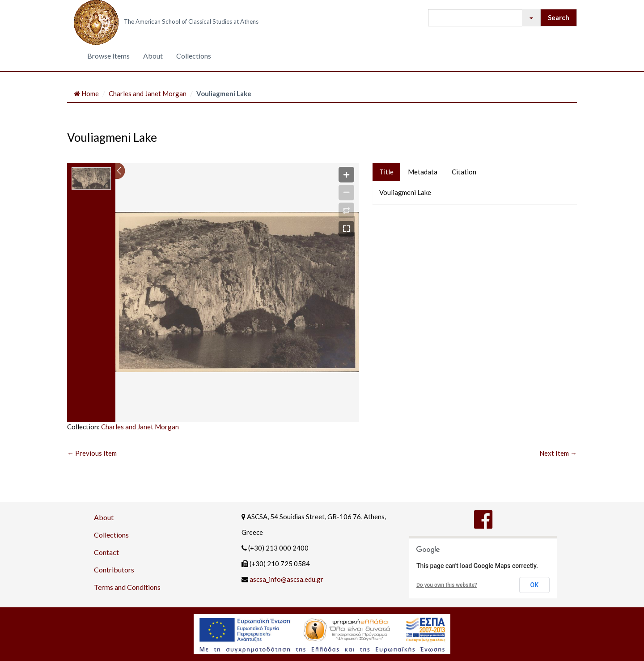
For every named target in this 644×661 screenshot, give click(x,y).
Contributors (114, 570)
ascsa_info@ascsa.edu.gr (286, 579)
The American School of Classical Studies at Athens (191, 21)
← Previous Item (92, 453)
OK (535, 585)
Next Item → (558, 453)
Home (86, 93)
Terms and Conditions (127, 587)
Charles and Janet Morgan (148, 93)
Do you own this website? (447, 585)
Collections (194, 56)
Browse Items (108, 56)
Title (386, 172)
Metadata (423, 172)
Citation (464, 172)
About (153, 56)
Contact (106, 552)
